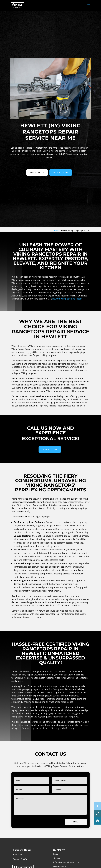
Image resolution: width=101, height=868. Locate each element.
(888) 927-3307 (61, 172)
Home (56, 231)
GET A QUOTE (37, 172)
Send (76, 822)
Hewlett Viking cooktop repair (67, 299)
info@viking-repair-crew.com (66, 862)
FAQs (55, 854)
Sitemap (57, 858)
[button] (97, 821)
